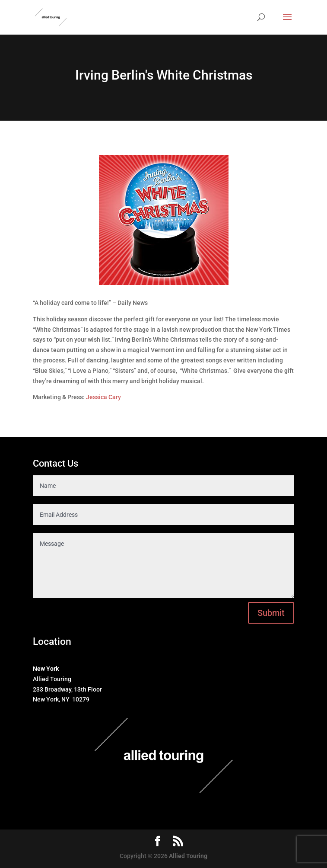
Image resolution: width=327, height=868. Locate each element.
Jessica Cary (103, 397)
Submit (271, 613)
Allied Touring (188, 856)
